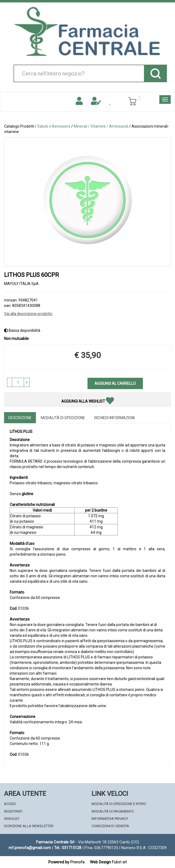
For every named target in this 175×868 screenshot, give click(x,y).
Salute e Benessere (54, 126)
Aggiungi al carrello (115, 383)
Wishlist (12, 819)
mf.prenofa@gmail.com (30, 848)
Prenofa (77, 862)
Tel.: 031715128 (68, 848)
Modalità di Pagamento (113, 811)
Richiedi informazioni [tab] (115, 418)
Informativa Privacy (110, 819)
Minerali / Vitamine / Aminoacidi (101, 126)
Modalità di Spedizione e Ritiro (119, 804)
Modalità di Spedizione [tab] (63, 418)
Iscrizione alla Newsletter (29, 826)
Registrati (13, 811)
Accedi (10, 804)
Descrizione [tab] (20, 418)
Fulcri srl (119, 862)
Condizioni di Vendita (110, 826)
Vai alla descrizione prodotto (28, 314)
